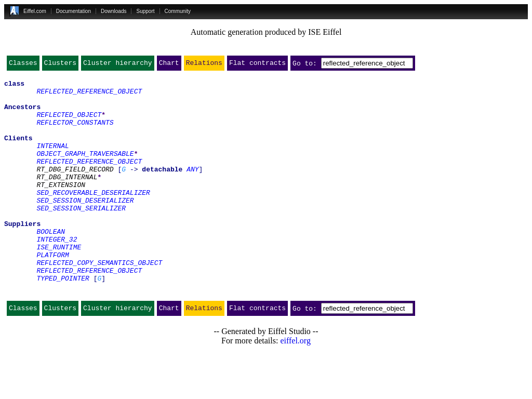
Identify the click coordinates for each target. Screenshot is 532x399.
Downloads (114, 11)
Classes (23, 65)
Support (145, 11)
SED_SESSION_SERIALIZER (81, 236)
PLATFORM (52, 292)
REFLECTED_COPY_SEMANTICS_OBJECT (99, 301)
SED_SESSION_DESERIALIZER (85, 227)
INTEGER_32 (57, 273)
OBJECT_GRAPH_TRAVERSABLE (85, 170)
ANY (192, 189)
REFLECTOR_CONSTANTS (75, 133)
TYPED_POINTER (63, 320)
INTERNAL (52, 161)
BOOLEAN (51, 264)
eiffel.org (295, 386)
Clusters (60, 65)
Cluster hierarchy (118, 65)
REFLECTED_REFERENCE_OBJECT (89, 96)
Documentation (74, 11)
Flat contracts (257, 65)
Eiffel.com (35, 11)
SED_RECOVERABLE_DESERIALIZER (93, 217)
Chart (169, 65)
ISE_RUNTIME (59, 283)
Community (178, 11)
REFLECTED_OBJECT (69, 124)
